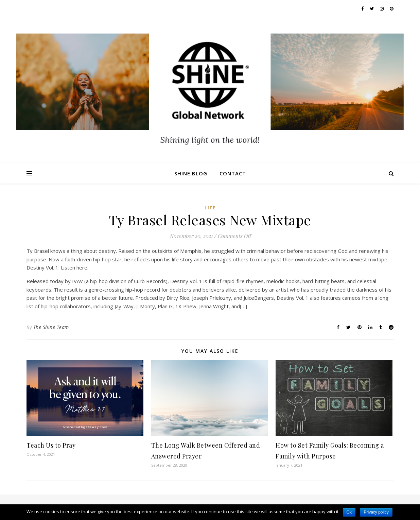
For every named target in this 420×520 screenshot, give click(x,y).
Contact (233, 173)
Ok (349, 512)
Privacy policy (376, 512)
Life (210, 208)
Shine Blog (191, 173)
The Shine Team (51, 327)
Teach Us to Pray (51, 445)
